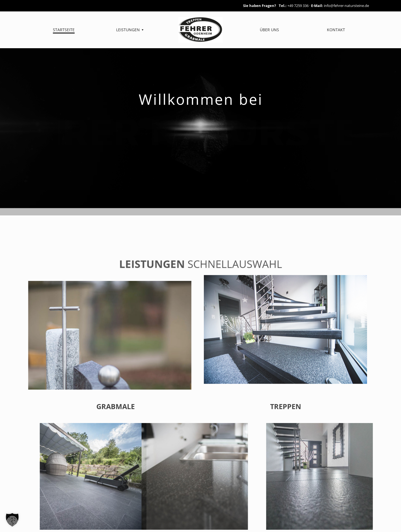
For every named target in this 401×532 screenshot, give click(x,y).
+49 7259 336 (298, 6)
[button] (12, 520)
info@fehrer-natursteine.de (346, 6)
